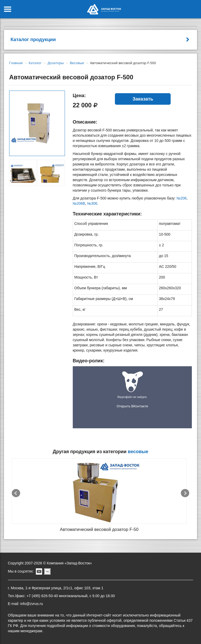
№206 (182, 198)
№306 (92, 203)
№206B (79, 203)
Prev (16, 493)
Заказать (143, 99)
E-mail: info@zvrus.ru (25, 604)
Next (185, 493)
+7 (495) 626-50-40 (42, 596)
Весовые (138, 452)
